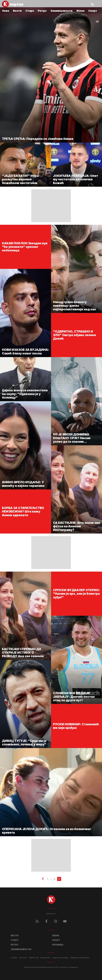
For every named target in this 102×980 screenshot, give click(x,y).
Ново (6, 11)
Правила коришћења (80, 958)
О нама (14, 958)
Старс (30, 11)
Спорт (93, 11)
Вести (17, 11)
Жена (80, 11)
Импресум (34, 958)
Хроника (58, 945)
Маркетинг (46, 958)
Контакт (23, 958)
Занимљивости (61, 11)
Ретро (42, 11)
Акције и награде (60, 958)
